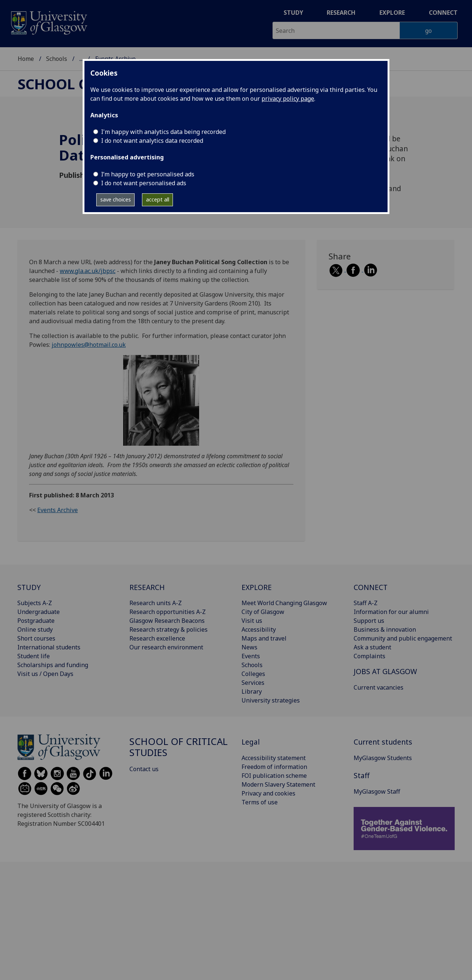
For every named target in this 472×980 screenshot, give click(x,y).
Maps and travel (264, 638)
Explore (392, 13)
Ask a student (372, 647)
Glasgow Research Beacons (167, 621)
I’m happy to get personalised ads (148, 174)
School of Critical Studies (178, 747)
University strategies (271, 700)
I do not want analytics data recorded (152, 141)
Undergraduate (39, 612)
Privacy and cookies (268, 793)
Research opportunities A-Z (168, 612)
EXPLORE (257, 587)
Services (253, 683)
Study (293, 13)
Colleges (253, 674)
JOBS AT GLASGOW (385, 671)
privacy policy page (288, 99)
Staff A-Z (366, 603)
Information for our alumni (391, 612)
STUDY (29, 587)
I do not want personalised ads (144, 183)
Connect (443, 13)
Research (341, 13)
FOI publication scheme (274, 776)
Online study (35, 629)
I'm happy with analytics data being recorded (163, 132)
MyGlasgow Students (383, 758)
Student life (34, 656)
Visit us (252, 621)
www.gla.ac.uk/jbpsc (88, 271)
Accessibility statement (274, 758)
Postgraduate (36, 621)
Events (251, 656)
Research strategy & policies (169, 629)
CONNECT (371, 587)
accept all (158, 199)
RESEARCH (147, 587)
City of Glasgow (263, 612)
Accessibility (259, 629)
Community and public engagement (403, 638)
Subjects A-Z (35, 603)
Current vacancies (379, 687)
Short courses (36, 638)
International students (49, 647)
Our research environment (166, 647)
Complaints (369, 656)
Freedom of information (274, 767)
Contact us (144, 769)
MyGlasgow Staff (377, 791)
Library (252, 691)
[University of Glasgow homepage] (48, 22)
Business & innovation (385, 629)
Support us (369, 621)
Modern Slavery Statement (278, 784)
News (249, 647)
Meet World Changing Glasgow (284, 603)
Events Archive (58, 510)
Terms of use (260, 802)
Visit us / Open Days (45, 674)
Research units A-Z (156, 603)
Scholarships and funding (53, 665)
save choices (116, 199)
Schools (57, 59)
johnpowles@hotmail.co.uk (89, 345)
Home (26, 59)
